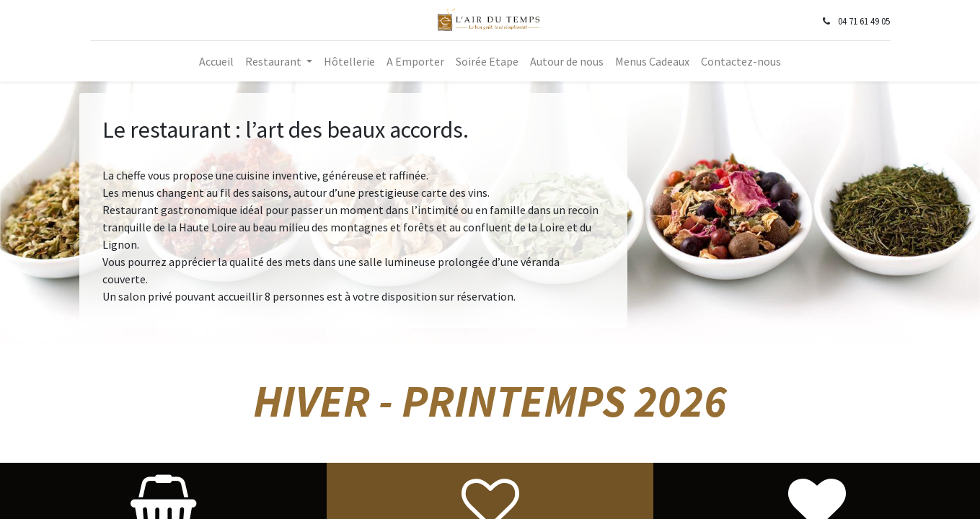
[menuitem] (216, 61)
